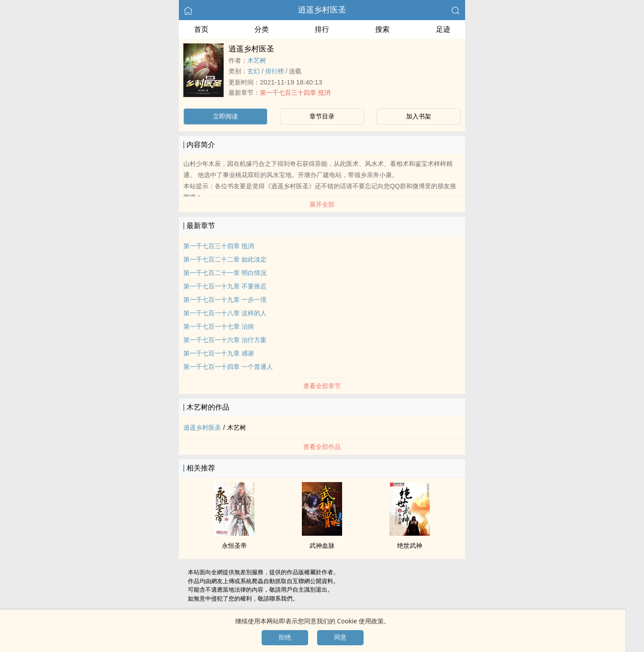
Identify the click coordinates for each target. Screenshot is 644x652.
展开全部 (322, 204)
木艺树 (257, 60)
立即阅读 (225, 116)
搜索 (382, 29)
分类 (262, 29)
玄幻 (254, 71)
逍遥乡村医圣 (322, 10)
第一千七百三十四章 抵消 (295, 93)
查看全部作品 (322, 447)
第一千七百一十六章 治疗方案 (225, 340)
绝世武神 (410, 546)
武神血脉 (322, 546)
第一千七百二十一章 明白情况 (225, 273)
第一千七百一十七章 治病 (219, 326)
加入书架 (419, 116)
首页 (201, 29)
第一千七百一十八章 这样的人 (225, 313)
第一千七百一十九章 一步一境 (225, 300)
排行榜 (275, 71)
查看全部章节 (322, 386)
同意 (340, 637)
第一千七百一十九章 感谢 (219, 353)
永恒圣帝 (234, 546)
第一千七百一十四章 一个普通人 (228, 367)
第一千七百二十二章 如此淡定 (225, 259)
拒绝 (285, 637)
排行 (322, 29)
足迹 (443, 29)
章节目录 (322, 116)
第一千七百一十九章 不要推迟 (225, 286)
